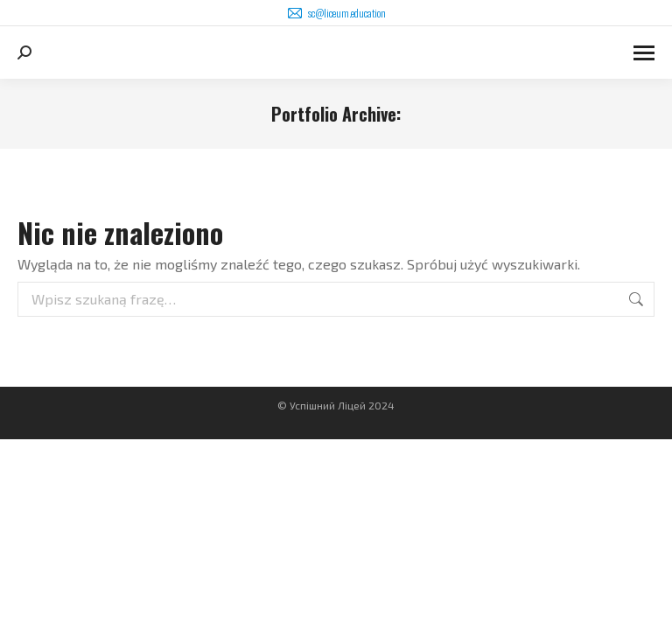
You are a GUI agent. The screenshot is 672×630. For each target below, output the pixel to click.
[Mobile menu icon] (644, 53)
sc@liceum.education (336, 13)
